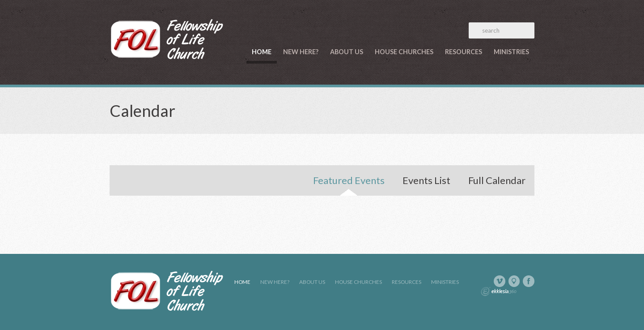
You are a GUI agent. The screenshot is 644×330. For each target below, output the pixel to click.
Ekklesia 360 (499, 291)
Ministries (511, 52)
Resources (464, 52)
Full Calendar (497, 180)
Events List (426, 180)
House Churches (404, 52)
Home (262, 52)
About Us (347, 52)
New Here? (301, 52)
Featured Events (349, 180)
